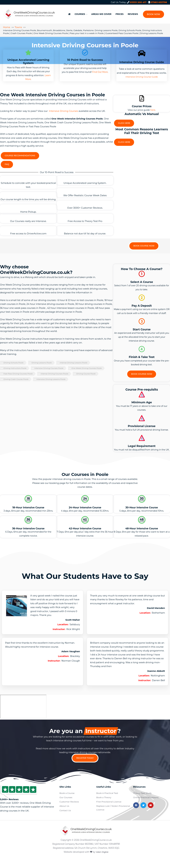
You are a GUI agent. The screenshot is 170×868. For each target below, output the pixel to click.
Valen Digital (102, 862)
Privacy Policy (163, 834)
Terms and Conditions (141, 834)
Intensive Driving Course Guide (142, 76)
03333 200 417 (138, 2)
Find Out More (100, 71)
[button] (153, 12)
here (153, 109)
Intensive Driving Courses (63, 110)
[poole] (23, 715)
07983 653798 (159, 2)
